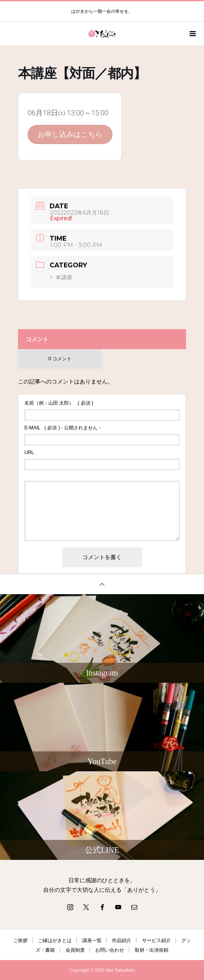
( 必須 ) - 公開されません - (63, 428)
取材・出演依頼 (152, 950)
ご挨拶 (20, 940)
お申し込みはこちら (70, 134)
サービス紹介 (156, 940)
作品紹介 (122, 940)
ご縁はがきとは (55, 940)
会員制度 (75, 950)
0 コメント (60, 359)
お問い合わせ (110, 950)
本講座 (61, 277)
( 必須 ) (59, 403)
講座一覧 (92, 940)
